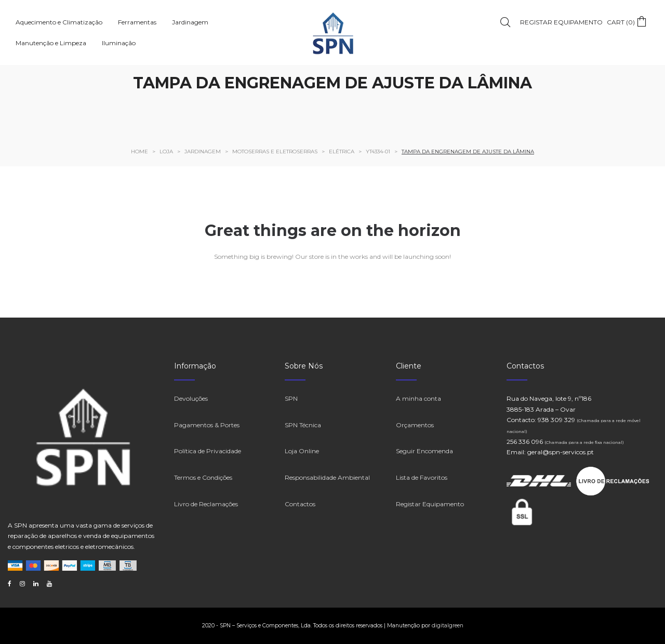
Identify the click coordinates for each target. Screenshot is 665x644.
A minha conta (418, 398)
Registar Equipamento (430, 504)
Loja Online (302, 451)
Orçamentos (415, 425)
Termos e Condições (203, 477)
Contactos (300, 504)
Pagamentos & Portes (207, 425)
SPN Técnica (303, 425)
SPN (291, 398)
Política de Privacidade (208, 451)
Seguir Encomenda (424, 451)
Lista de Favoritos (422, 477)
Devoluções (191, 398)
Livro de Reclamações (206, 504)
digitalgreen (448, 626)
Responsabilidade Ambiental (327, 477)
